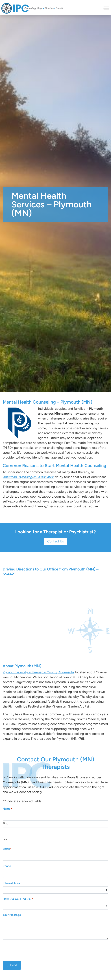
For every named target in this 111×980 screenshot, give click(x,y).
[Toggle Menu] (106, 8)
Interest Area (12, 883)
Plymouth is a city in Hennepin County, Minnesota (38, 672)
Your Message (12, 915)
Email (7, 849)
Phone (7, 866)
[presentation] (30, 950)
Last (5, 839)
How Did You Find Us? (18, 899)
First (5, 823)
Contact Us (55, 541)
